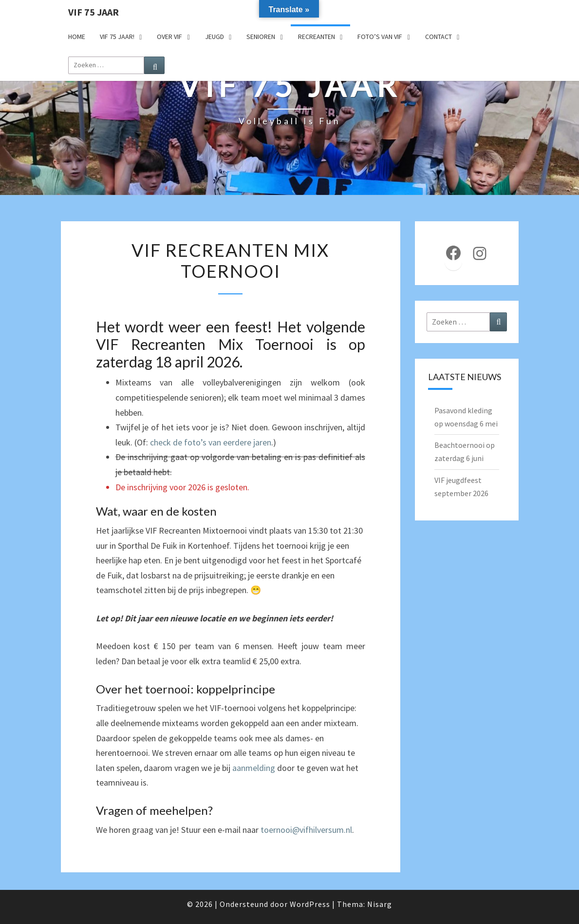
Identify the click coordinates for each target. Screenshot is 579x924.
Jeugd (215, 37)
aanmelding (254, 768)
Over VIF (169, 37)
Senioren (261, 37)
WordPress (310, 904)
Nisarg (380, 904)
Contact (439, 37)
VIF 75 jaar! (117, 37)
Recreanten (317, 37)
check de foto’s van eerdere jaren (211, 442)
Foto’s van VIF (380, 37)
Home (77, 37)
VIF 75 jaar (93, 12)
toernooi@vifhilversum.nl (306, 830)
